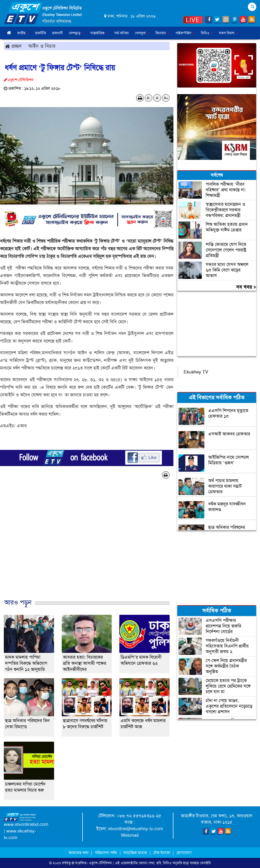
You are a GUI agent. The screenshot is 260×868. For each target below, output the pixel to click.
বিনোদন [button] (162, 33)
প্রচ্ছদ (13, 46)
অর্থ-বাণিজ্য (121, 33)
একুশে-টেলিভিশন (100, 863)
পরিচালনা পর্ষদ (106, 853)
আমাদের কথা (79, 853)
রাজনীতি (40, 33)
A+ (166, 98)
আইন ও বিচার (42, 46)
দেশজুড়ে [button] (76, 33)
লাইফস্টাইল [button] (185, 33)
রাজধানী (57, 33)
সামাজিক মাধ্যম (135, 853)
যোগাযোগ (184, 853)
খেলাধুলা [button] (142, 33)
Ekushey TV (196, 372)
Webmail (130, 835)
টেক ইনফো (162, 853)
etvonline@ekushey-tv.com (136, 829)
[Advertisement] (87, 544)
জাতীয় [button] (23, 33)
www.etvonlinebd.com (26, 824)
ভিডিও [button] (207, 33)
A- (149, 98)
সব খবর (246, 287)
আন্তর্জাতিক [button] (99, 33)
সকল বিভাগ (228, 33)
